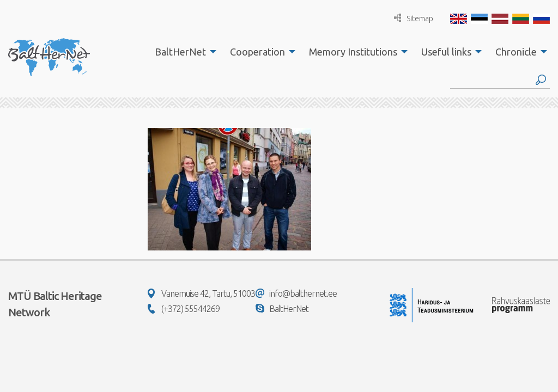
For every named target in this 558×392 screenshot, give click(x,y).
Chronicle (516, 52)
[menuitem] (183, 52)
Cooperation (257, 52)
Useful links (446, 52)
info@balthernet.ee (296, 293)
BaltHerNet (180, 52)
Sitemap (414, 18)
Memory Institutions (353, 52)
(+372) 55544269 (184, 309)
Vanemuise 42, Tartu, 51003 (201, 293)
